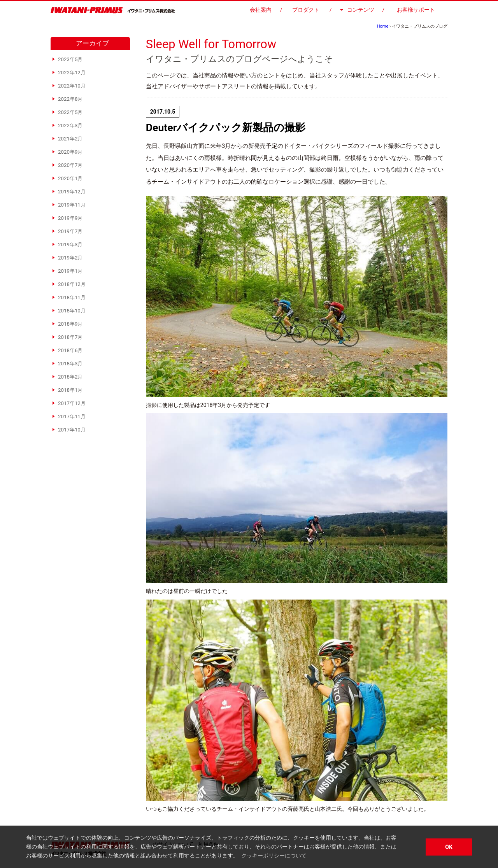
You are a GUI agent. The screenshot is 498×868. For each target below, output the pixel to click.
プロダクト (306, 10)
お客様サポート (416, 10)
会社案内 (261, 10)
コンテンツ (357, 10)
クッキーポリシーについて (274, 856)
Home (383, 26)
